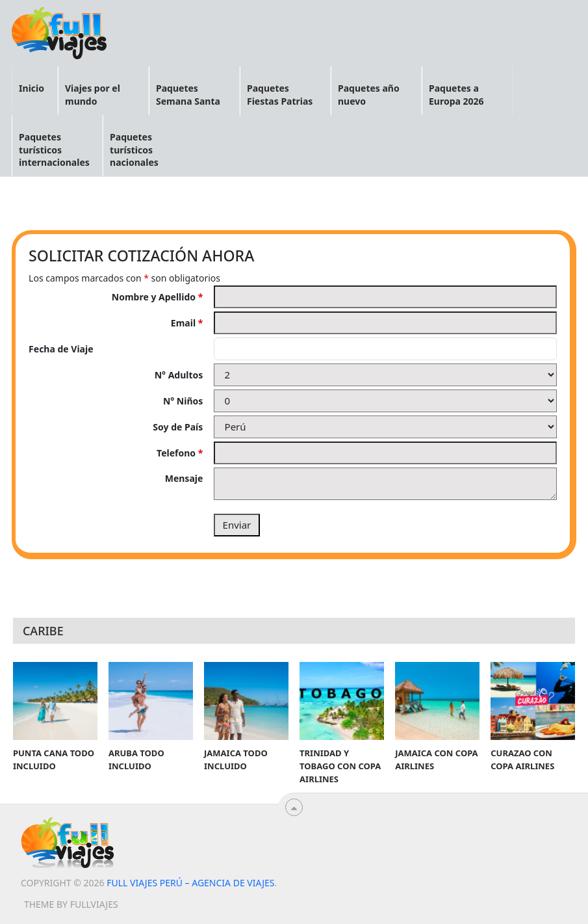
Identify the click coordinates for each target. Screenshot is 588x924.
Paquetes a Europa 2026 (456, 95)
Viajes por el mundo (93, 95)
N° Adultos (179, 375)
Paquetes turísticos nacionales (134, 150)
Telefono (180, 453)
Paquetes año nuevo (369, 95)
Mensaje (184, 478)
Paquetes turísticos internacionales (54, 150)
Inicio (32, 88)
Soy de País (178, 427)
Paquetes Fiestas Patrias (280, 95)
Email (187, 323)
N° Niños (183, 401)
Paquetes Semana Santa (188, 95)
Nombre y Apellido (158, 297)
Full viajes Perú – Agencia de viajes (190, 883)
